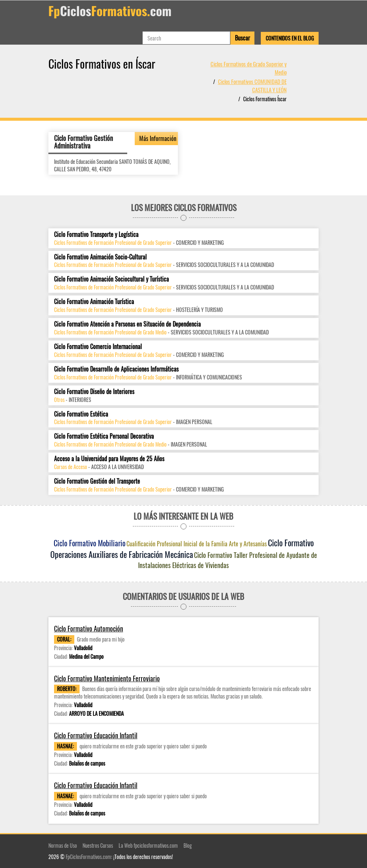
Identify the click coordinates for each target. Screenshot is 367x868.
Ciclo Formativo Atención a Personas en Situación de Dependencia (127, 324)
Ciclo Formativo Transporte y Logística (96, 235)
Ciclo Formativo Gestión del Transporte (97, 481)
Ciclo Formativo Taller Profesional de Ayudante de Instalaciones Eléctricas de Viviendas (228, 560)
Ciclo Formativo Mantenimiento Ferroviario (107, 678)
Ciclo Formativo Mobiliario (89, 543)
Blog (188, 845)
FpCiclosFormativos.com (88, 857)
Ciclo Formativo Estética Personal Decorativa (104, 436)
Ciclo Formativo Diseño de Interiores (94, 392)
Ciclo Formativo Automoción (89, 629)
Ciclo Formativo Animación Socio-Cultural (100, 257)
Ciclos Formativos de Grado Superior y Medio (249, 68)
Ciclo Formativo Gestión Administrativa (83, 142)
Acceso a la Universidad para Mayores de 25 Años (109, 459)
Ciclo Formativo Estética (81, 414)
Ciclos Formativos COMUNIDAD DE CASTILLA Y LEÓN (252, 85)
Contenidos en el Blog (290, 38)
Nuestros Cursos (98, 845)
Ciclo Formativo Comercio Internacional (98, 347)
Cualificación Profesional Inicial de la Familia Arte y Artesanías (197, 544)
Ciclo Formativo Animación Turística (94, 302)
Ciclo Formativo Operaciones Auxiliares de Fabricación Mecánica (182, 548)
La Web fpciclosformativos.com (148, 845)
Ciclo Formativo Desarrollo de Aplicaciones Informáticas (116, 369)
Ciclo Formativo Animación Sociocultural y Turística (111, 279)
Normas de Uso (63, 845)
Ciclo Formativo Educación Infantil (96, 735)
